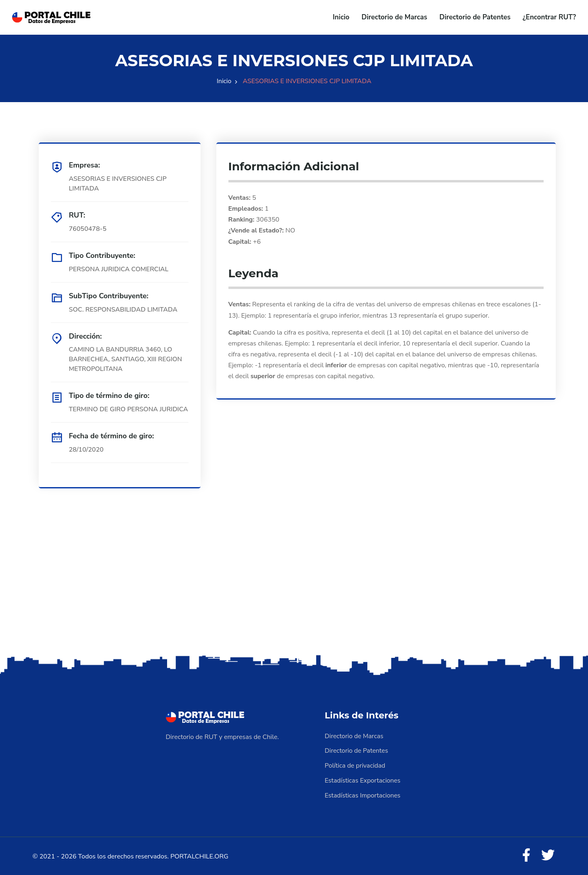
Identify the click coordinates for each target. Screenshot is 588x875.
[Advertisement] (294, 590)
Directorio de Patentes (475, 17)
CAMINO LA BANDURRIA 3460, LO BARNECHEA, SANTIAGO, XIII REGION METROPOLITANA (126, 360)
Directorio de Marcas (394, 17)
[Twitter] (548, 855)
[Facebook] (525, 855)
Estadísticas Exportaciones (363, 780)
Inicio (341, 17)
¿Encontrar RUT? (549, 17)
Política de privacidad (356, 765)
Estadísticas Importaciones (363, 794)
